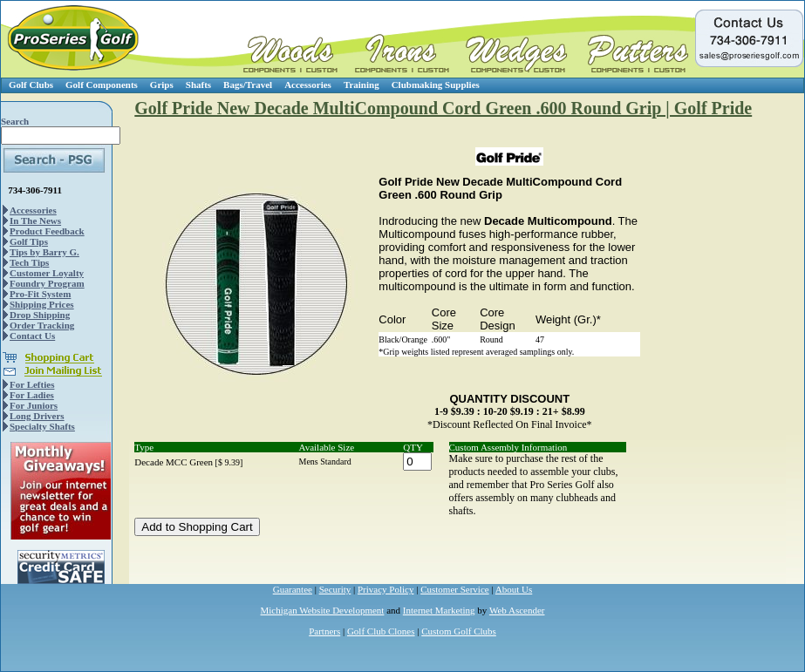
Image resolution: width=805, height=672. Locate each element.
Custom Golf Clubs (459, 631)
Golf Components (102, 85)
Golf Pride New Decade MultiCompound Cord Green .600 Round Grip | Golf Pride (443, 108)
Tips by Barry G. (44, 252)
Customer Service (455, 589)
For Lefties (32, 384)
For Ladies (32, 395)
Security (335, 589)
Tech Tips (29, 262)
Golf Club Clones (381, 631)
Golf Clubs (31, 85)
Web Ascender (517, 610)
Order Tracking (42, 325)
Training (362, 85)
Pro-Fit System (40, 294)
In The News (35, 221)
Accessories (308, 85)
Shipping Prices (42, 304)
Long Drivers (37, 416)
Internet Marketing (439, 610)
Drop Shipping (40, 315)
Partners (324, 631)
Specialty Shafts (42, 426)
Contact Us (32, 336)
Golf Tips (29, 241)
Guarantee (293, 589)
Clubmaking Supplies (436, 85)
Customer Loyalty (47, 273)
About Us (514, 589)
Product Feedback (47, 231)
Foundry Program (47, 283)
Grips (162, 85)
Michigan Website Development (323, 610)
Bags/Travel (248, 85)
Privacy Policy (385, 589)
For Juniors (34, 405)
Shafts (198, 85)
